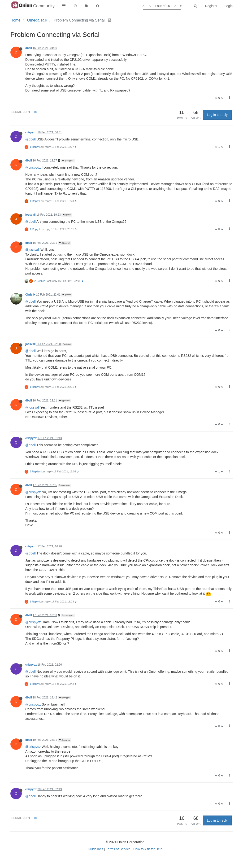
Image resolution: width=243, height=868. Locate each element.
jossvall (30, 215)
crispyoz (31, 132)
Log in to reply (217, 115)
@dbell (30, 139)
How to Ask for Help (148, 849)
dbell (29, 48)
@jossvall (64, 243)
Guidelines (95, 849)
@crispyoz (68, 161)
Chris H (30, 295)
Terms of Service (118, 849)
